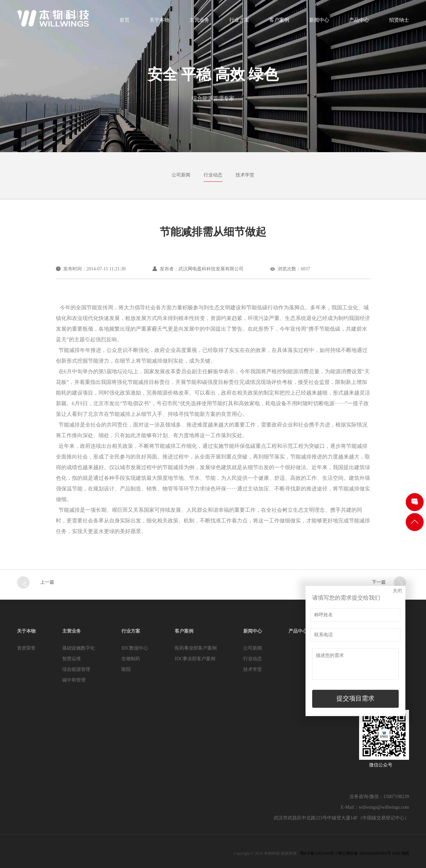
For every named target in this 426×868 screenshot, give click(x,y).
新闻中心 (319, 22)
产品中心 (359, 22)
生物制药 (131, 659)
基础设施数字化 (79, 648)
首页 (124, 22)
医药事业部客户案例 (196, 648)
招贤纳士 (399, 22)
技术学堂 (245, 175)
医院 (126, 669)
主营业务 (199, 22)
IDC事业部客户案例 (195, 659)
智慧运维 (72, 659)
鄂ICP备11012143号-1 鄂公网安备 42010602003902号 (345, 853)
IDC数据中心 (135, 648)
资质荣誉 (26, 648)
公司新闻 (181, 175)
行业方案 (239, 22)
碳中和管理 (74, 680)
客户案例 (279, 22)
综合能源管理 (76, 669)
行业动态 (213, 175)
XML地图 (401, 853)
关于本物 (159, 22)
